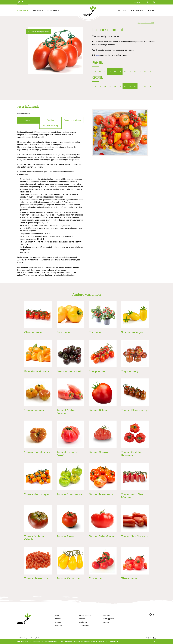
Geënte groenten (85, 615)
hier (97, 55)
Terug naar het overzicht (146, 23)
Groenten (23, 10)
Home (57, 615)
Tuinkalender (137, 10)
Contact (106, 622)
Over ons (121, 10)
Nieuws (152, 10)
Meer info (114, 641)
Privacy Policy (36, 638)
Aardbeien (53, 10)
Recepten (107, 615)
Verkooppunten (109, 619)
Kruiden (38, 10)
